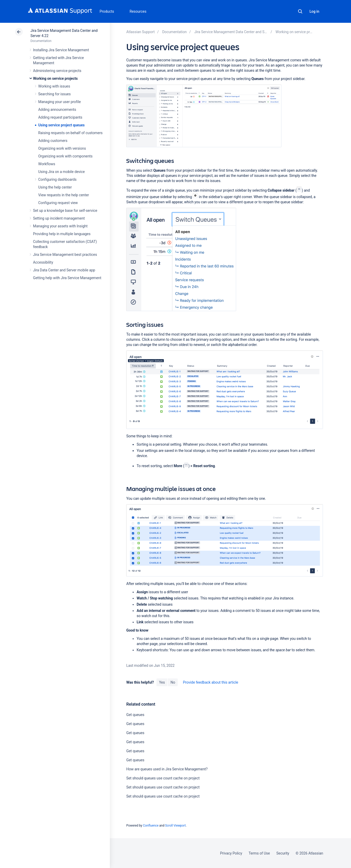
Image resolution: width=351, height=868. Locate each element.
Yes (162, 682)
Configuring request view (58, 203)
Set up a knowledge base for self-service (65, 211)
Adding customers (53, 141)
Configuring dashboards (58, 179)
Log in (314, 11)
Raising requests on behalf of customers (71, 133)
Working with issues (54, 86)
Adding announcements (57, 110)
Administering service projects (57, 71)
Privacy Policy (231, 853)
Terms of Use (259, 853)
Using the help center (55, 187)
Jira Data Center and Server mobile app (64, 270)
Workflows (47, 164)
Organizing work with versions (62, 148)
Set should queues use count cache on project (163, 778)
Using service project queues (62, 125)
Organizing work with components (66, 156)
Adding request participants (60, 117)
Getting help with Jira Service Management (67, 278)
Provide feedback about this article (210, 682)
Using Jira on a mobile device (62, 172)
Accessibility (43, 262)
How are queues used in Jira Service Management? (167, 769)
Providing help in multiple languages (62, 234)
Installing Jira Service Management (61, 50)
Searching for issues (55, 94)
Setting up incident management (59, 218)
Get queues (135, 715)
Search (300, 11)
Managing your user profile (60, 102)
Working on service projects (55, 78)
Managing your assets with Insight (60, 226)
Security (283, 853)
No (173, 682)
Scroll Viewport (175, 826)
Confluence (151, 826)
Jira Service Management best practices (65, 255)
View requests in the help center (64, 195)
